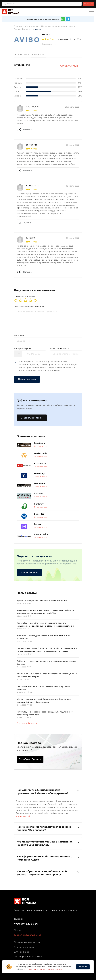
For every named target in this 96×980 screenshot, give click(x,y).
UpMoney (39, 504)
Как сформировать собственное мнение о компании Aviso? (48, 858)
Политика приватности (27, 942)
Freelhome (39, 484)
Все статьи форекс (27, 723)
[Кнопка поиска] (5, 4)
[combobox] (18, 354)
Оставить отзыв (69, 66)
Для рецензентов (24, 947)
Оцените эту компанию (25, 296)
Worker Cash (40, 453)
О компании (22, 54)
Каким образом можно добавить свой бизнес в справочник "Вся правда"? (48, 873)
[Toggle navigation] (92, 12)
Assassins (39, 494)
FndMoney (39, 473)
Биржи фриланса (49, 44)
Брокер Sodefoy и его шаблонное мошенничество (42, 601)
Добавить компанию (32, 418)
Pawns (37, 524)
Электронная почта (59, 348)
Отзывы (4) (38, 54)
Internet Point (41, 534)
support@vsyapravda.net (27, 935)
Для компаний (22, 952)
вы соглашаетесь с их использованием (43, 969)
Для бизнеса (88, 4)
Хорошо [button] (83, 967)
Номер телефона (22, 348)
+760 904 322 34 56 (26, 924)
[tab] (22, 55)
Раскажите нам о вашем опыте (29, 307)
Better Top (39, 514)
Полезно (24, 130)
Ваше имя (19, 335)
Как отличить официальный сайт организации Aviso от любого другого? (48, 792)
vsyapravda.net (23, 816)
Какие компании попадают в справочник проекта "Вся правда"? (48, 828)
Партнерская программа (28, 957)
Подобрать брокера (30, 759)
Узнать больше (29, 573)
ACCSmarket (40, 463)
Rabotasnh (39, 443)
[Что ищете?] (42, 4)
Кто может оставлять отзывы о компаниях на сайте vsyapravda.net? (48, 843)
